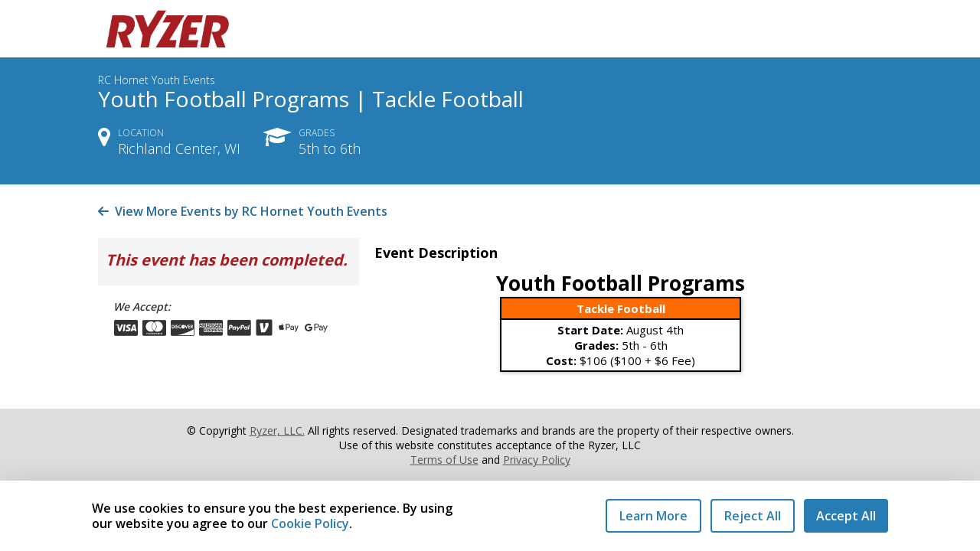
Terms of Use (444, 460)
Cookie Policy (310, 523)
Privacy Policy (537, 460)
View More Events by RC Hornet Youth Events (243, 211)
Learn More (653, 516)
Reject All (753, 516)
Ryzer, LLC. (277, 430)
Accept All (846, 516)
